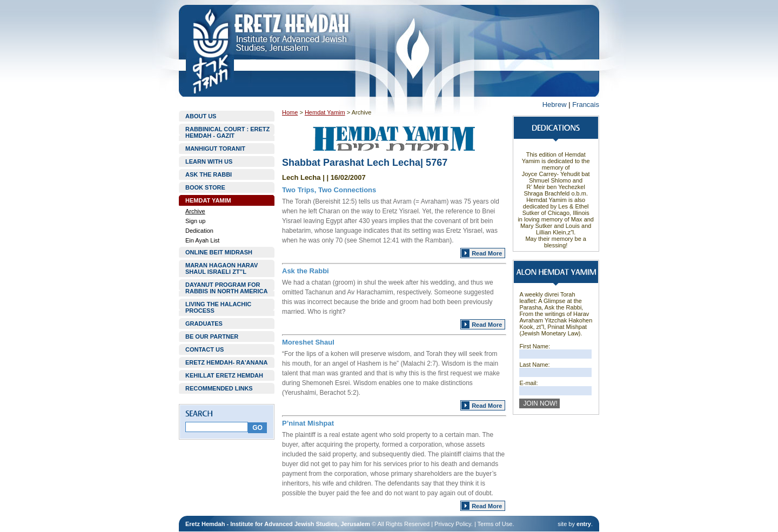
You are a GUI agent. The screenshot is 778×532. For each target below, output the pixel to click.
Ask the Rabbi (306, 271)
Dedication (199, 231)
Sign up (195, 221)
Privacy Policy (453, 524)
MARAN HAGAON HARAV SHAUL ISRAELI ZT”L (222, 268)
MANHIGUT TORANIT (215, 149)
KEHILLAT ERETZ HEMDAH (224, 375)
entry (584, 524)
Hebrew (555, 105)
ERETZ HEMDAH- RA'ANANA (226, 362)
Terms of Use (495, 524)
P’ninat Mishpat (308, 423)
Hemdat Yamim (325, 112)
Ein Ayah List (202, 240)
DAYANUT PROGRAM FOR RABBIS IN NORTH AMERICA (226, 288)
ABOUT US (201, 116)
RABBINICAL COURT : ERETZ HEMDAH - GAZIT (227, 132)
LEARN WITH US (209, 161)
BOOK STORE (205, 187)
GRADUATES (204, 324)
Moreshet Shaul (308, 342)
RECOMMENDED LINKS (219, 388)
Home (290, 112)
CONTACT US (204, 349)
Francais (586, 105)
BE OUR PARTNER (212, 336)
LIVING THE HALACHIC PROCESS (218, 307)
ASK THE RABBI (209, 174)
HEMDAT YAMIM (208, 200)
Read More (487, 253)
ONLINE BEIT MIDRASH (219, 252)
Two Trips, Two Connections (329, 190)
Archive (195, 211)
